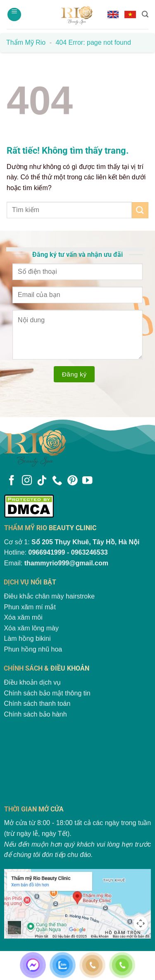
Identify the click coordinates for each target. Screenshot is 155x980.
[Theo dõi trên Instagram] (27, 481)
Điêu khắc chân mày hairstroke (49, 596)
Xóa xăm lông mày (31, 628)
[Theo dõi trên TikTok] (42, 481)
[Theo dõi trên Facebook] (12, 481)
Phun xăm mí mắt (30, 607)
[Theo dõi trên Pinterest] (72, 481)
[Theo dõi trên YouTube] (87, 481)
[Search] (145, 14)
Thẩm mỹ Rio (26, 42)
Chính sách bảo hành (35, 714)
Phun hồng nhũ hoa (33, 649)
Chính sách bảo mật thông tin (47, 693)
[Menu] (14, 14)
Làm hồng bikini (27, 638)
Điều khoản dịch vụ (32, 682)
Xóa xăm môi (23, 617)
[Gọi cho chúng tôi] (57, 481)
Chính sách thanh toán (37, 704)
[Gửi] (140, 210)
